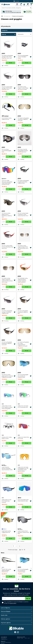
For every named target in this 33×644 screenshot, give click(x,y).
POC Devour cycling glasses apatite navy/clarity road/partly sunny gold (7, 376)
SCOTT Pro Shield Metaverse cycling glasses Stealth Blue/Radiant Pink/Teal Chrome (7, 182)
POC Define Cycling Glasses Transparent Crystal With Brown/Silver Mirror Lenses (7, 280)
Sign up (28, 598)
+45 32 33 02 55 (4, 638)
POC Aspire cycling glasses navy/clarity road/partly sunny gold (23, 119)
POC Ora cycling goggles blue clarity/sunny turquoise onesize (23, 376)
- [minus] (2, 63)
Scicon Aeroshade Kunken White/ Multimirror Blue (23, 500)
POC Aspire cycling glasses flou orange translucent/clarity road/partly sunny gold (23, 344)
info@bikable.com (4, 639)
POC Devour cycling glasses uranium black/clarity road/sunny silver (7, 215)
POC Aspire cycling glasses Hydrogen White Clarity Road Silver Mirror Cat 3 (7, 57)
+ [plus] (5, 63)
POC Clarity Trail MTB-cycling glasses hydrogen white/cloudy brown (23, 151)
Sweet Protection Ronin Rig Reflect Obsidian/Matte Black (23, 532)
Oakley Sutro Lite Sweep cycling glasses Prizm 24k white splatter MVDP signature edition (23, 469)
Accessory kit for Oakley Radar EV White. (7, 438)
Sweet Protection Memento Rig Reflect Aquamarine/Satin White (7, 468)
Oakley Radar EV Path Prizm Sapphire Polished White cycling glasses (7, 407)
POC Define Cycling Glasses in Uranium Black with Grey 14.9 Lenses (23, 88)
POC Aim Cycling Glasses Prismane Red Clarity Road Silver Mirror (7, 247)
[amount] (3, 63)
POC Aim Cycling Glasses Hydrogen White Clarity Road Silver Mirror (7, 88)
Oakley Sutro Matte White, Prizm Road (23, 438)
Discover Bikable (6, 612)
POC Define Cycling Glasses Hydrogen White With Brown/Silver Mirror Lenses (23, 248)
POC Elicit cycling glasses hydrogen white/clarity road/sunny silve (7, 312)
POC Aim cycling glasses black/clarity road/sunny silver (23, 312)
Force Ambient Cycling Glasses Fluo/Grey (7, 119)
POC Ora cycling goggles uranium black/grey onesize (23, 57)
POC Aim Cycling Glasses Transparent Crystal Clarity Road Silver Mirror (23, 214)
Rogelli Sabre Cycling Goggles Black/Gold (6, 532)
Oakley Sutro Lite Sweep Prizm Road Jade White (23, 407)
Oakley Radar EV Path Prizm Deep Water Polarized (7, 501)
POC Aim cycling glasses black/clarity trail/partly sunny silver (7, 343)
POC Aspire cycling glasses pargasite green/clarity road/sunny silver (23, 182)
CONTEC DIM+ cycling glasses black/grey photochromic (6, 571)
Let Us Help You (5, 608)
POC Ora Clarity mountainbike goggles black (7, 151)
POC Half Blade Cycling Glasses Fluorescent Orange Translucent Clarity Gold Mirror (23, 280)
